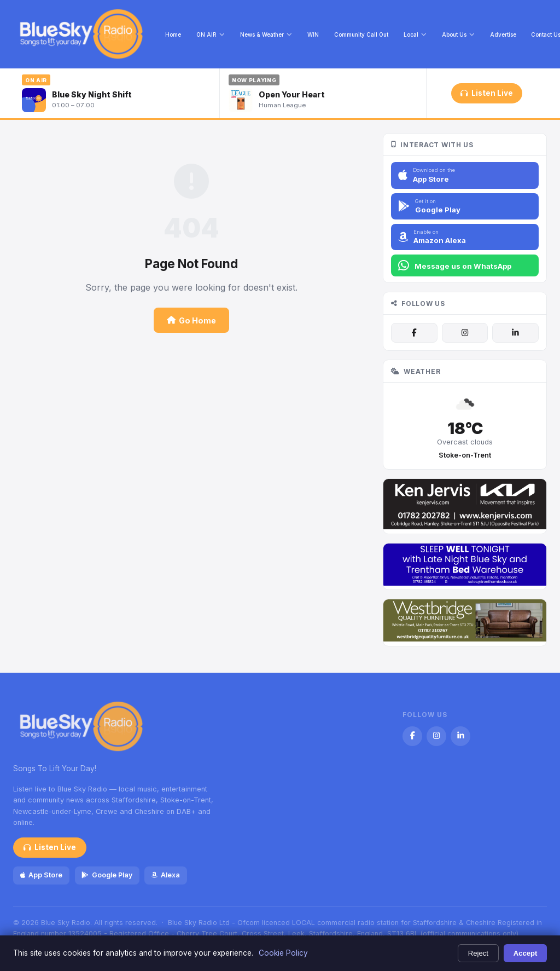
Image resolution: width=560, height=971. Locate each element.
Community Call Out (361, 34)
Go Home (191, 320)
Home (173, 34)
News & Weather (266, 34)
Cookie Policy (283, 953)
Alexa (166, 875)
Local (415, 34)
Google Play (107, 875)
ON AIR (211, 34)
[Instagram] (465, 333)
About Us (458, 34)
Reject (478, 953)
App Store (41, 875)
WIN (313, 34)
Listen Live (486, 93)
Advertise (503, 34)
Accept (526, 953)
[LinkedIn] (515, 333)
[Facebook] (414, 333)
